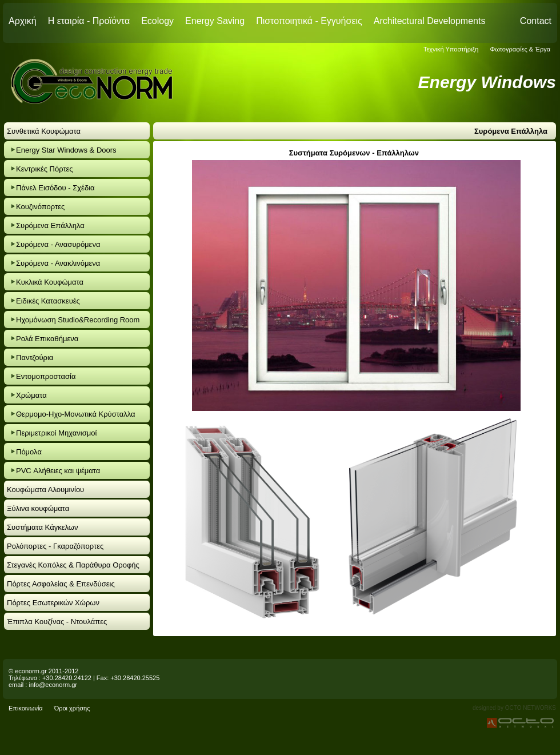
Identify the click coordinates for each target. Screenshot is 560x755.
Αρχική (23, 21)
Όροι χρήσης (72, 708)
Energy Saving (215, 21)
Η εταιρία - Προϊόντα (89, 21)
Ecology (157, 21)
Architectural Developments (430, 21)
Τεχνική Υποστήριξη (451, 49)
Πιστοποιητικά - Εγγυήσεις (309, 21)
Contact (536, 21)
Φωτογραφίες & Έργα (520, 49)
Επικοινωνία (26, 708)
